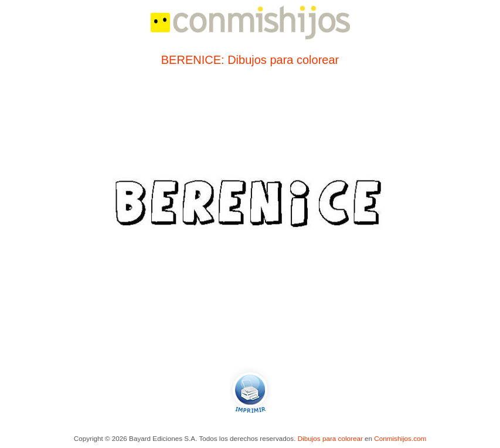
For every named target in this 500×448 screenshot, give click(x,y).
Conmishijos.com (400, 438)
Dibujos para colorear (330, 438)
